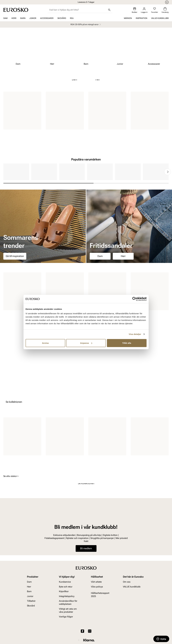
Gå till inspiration (15, 256)
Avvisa (45, 343)
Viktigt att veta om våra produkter (68, 610)
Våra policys (97, 587)
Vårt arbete (96, 582)
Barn (23, 18)
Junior (33, 18)
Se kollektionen (14, 402)
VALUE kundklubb (160, 18)
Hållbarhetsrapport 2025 (100, 595)
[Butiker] (135, 10)
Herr (14, 18)
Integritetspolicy (67, 596)
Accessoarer (47, 18)
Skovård (62, 18)
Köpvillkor (64, 591)
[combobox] (78, 10)
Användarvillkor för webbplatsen (68, 602)
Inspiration (141, 18)
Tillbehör (31, 601)
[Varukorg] (165, 10)
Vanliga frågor (66, 617)
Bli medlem (86, 548)
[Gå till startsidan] (16, 10)
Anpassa (86, 343)
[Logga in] (144, 10)
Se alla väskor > (11, 476)
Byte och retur (66, 587)
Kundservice (65, 582)
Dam (5, 18)
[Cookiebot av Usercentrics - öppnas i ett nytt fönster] (134, 299)
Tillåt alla (127, 343)
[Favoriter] (155, 10)
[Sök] (109, 10)
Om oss (127, 582)
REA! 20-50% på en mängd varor (86, 24)
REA (72, 18)
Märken (128, 18)
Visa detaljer (135, 334)
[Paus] (166, 2)
